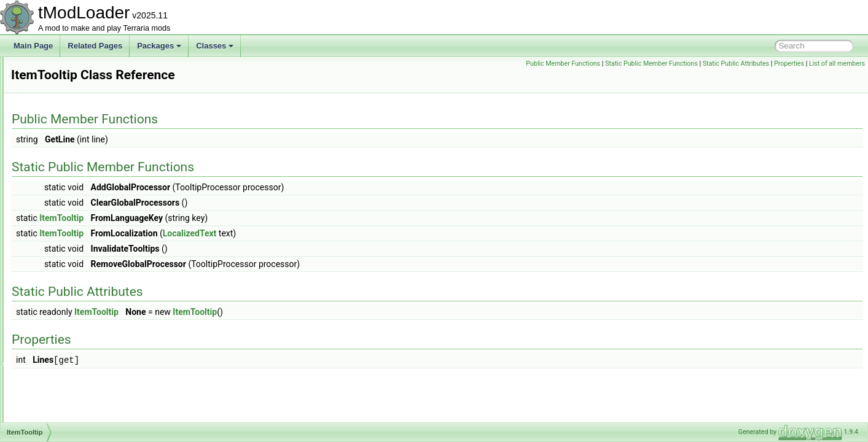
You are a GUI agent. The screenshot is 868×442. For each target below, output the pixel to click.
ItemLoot (55, 110)
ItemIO (52, 83)
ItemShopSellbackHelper (81, 165)
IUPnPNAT (58, 381)
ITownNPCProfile (68, 340)
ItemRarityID (61, 151)
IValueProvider (65, 394)
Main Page (33, 46)
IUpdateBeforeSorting (76, 367)
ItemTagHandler (67, 232)
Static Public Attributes (736, 64)
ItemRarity (57, 138)
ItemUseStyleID (66, 286)
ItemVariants (61, 313)
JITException (62, 421)
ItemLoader (59, 97)
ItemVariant (59, 300)
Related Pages (95, 46)
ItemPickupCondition (74, 124)
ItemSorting (59, 192)
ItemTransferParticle (74, 273)
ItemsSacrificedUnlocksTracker (91, 205)
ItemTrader (58, 259)
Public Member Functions (563, 64)
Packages (159, 46)
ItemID (51, 70)
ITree (49, 354)
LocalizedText (343, 233)
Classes (215, 46)
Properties (789, 64)
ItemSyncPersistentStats (81, 219)
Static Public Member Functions (651, 64)
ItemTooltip (58, 246)
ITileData (55, 327)
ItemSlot (54, 178)
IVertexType (60, 408)
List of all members (837, 64)
